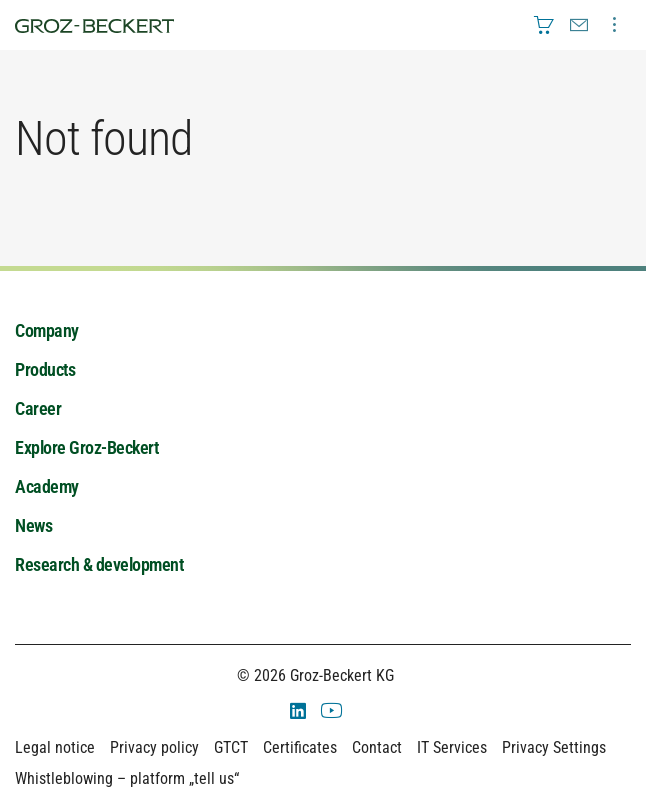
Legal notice (55, 747)
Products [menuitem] (45, 369)
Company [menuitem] (47, 330)
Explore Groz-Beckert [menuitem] (86, 447)
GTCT (231, 747)
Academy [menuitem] (47, 486)
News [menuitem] (33, 525)
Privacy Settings (554, 747)
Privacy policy (154, 747)
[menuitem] (544, 25)
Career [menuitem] (38, 408)
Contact (377, 747)
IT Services (452, 747)
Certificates (300, 747)
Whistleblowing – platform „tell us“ (127, 778)
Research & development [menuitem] (99, 564)
